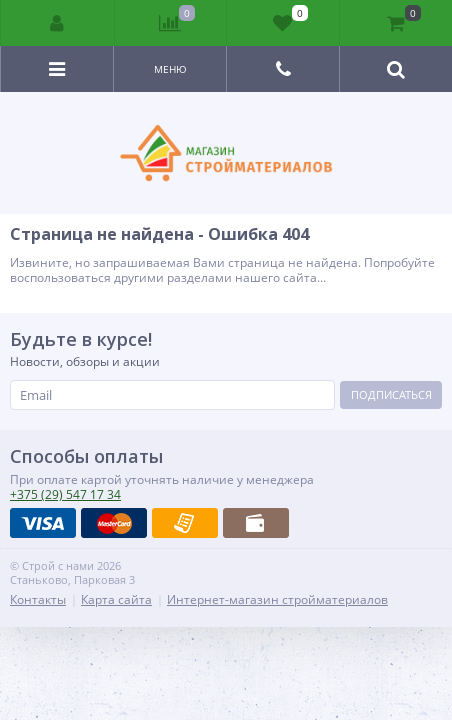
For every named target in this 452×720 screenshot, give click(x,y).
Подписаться (391, 394)
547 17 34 (65, 494)
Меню (170, 69)
